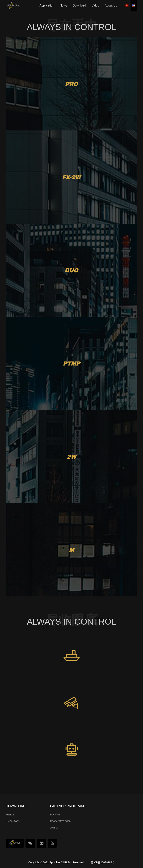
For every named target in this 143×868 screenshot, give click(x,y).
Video (95, 5)
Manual (10, 815)
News (63, 5)
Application (47, 5)
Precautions (13, 821)
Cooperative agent (61, 821)
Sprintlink (55, 862)
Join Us (54, 828)
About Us (111, 5)
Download (79, 5)
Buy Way (55, 815)
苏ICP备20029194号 (103, 862)
